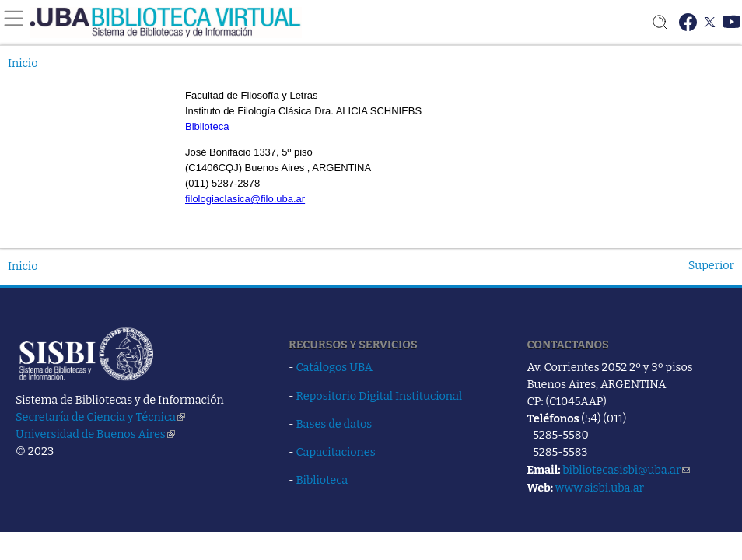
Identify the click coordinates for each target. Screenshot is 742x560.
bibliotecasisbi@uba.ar (626, 470)
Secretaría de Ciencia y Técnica (100, 417)
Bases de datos (334, 424)
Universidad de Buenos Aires (95, 434)
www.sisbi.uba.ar (600, 488)
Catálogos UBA (334, 367)
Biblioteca (322, 480)
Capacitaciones (336, 452)
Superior (711, 265)
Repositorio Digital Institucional (380, 396)
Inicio (23, 63)
